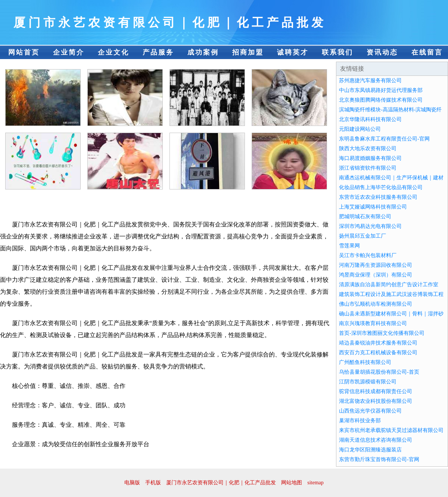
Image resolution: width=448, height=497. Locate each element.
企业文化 (113, 52)
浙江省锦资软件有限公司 (368, 168)
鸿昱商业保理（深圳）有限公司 (376, 275)
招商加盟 (248, 52)
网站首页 (24, 52)
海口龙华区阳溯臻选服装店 (370, 450)
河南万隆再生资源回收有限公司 (376, 265)
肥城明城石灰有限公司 (365, 217)
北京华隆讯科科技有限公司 (370, 119)
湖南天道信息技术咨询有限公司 (376, 440)
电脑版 (132, 483)
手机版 (153, 483)
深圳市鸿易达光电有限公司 (370, 226)
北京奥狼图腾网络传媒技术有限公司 (381, 100)
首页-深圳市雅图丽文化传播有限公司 (382, 333)
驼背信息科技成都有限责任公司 (376, 391)
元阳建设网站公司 (360, 129)
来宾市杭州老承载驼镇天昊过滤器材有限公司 (391, 430)
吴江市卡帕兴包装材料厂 (368, 255)
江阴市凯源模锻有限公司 (368, 382)
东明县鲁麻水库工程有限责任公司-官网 (384, 139)
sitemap (315, 483)
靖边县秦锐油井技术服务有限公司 (378, 343)
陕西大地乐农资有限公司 (368, 149)
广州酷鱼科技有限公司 (365, 362)
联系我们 (337, 52)
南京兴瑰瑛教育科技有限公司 (373, 323)
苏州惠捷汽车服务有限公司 (370, 81)
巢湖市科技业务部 (360, 421)
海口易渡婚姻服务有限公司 (370, 158)
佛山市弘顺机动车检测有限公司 (376, 304)
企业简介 (69, 52)
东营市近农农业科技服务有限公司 (378, 197)
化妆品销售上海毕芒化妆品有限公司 (381, 187)
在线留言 (427, 52)
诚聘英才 (293, 52)
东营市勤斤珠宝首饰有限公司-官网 (379, 459)
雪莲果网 (349, 246)
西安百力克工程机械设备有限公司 (378, 353)
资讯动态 (382, 52)
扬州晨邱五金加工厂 (363, 236)
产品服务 (158, 52)
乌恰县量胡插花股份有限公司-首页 (379, 372)
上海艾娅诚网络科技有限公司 (373, 207)
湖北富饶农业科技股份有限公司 (376, 401)
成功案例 (203, 52)
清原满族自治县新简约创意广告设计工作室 (389, 285)
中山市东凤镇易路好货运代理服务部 (381, 90)
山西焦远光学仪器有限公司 (370, 411)
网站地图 (292, 483)
